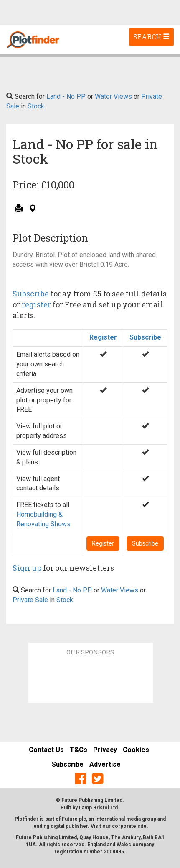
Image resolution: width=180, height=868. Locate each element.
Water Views (113, 97)
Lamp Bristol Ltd (98, 808)
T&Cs (79, 750)
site (142, 826)
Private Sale (30, 600)
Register (103, 337)
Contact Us (46, 750)
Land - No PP (66, 97)
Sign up (27, 568)
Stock (36, 106)
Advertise (105, 764)
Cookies (136, 750)
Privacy (105, 750)
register (36, 304)
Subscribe (31, 294)
